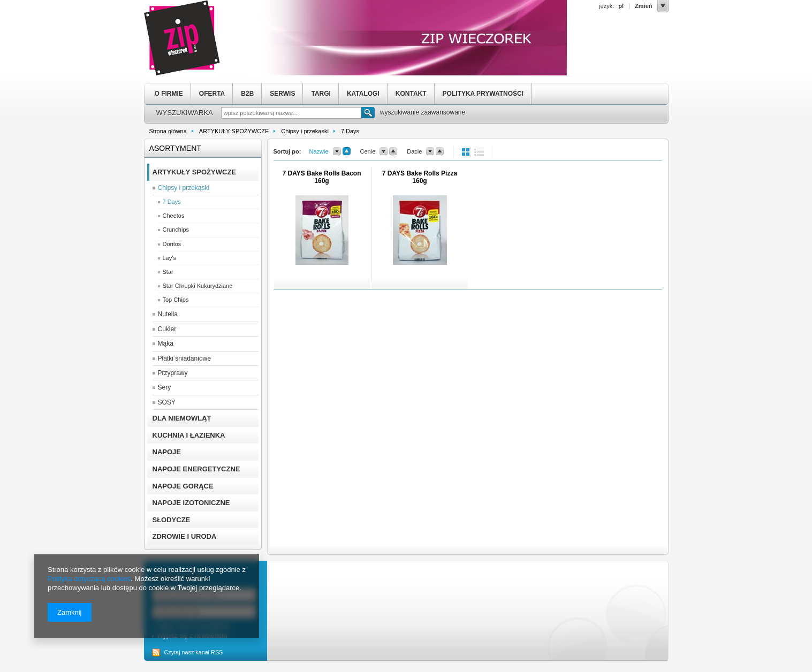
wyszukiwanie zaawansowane (423, 112)
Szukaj (368, 114)
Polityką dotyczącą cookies (89, 579)
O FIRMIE (169, 94)
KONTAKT (411, 94)
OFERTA (212, 94)
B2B (247, 94)
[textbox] (291, 113)
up (347, 151)
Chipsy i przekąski (305, 131)
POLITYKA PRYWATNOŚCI (483, 94)
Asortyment (175, 148)
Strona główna (168, 131)
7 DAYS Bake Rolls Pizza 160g (420, 177)
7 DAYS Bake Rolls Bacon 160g (322, 177)
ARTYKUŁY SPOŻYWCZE (234, 131)
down (337, 151)
